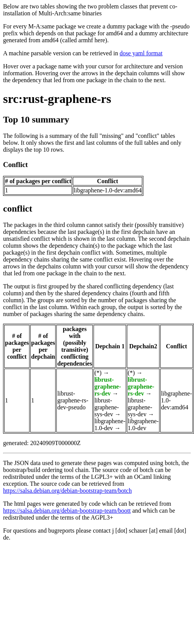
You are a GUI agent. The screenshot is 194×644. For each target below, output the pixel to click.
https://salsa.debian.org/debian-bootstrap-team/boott (67, 511)
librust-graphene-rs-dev (108, 387)
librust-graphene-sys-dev (107, 407)
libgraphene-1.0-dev (110, 425)
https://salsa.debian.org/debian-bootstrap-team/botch (67, 491)
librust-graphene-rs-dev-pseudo (73, 400)
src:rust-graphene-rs (57, 99)
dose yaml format (141, 53)
